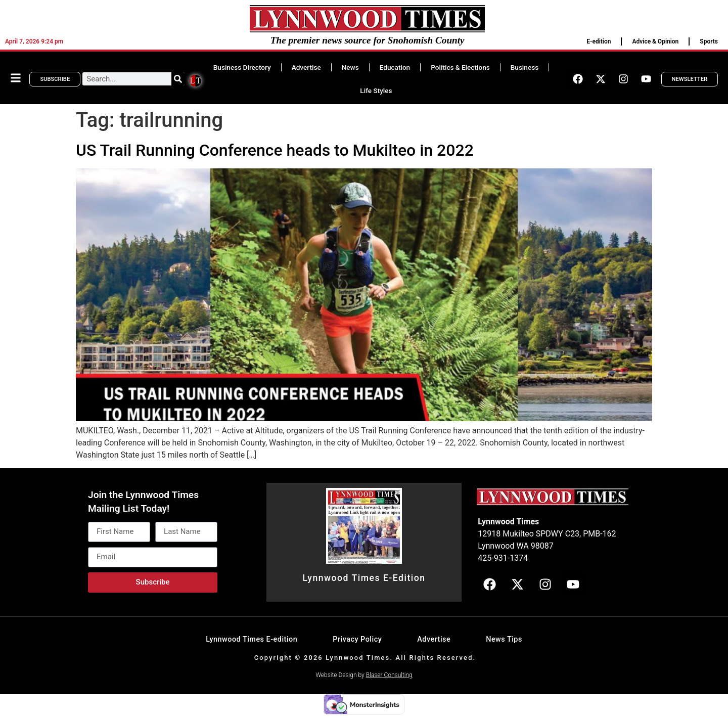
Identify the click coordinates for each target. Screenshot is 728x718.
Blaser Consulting (389, 675)
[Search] (178, 79)
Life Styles (376, 91)
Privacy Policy (357, 639)
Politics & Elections (460, 67)
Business (525, 67)
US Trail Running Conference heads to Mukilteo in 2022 (275, 150)
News (350, 67)
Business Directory (242, 67)
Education (395, 67)
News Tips (504, 639)
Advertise (306, 67)
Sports (709, 41)
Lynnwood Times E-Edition (364, 578)
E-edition (599, 41)
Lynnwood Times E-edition (252, 639)
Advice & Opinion (655, 41)
